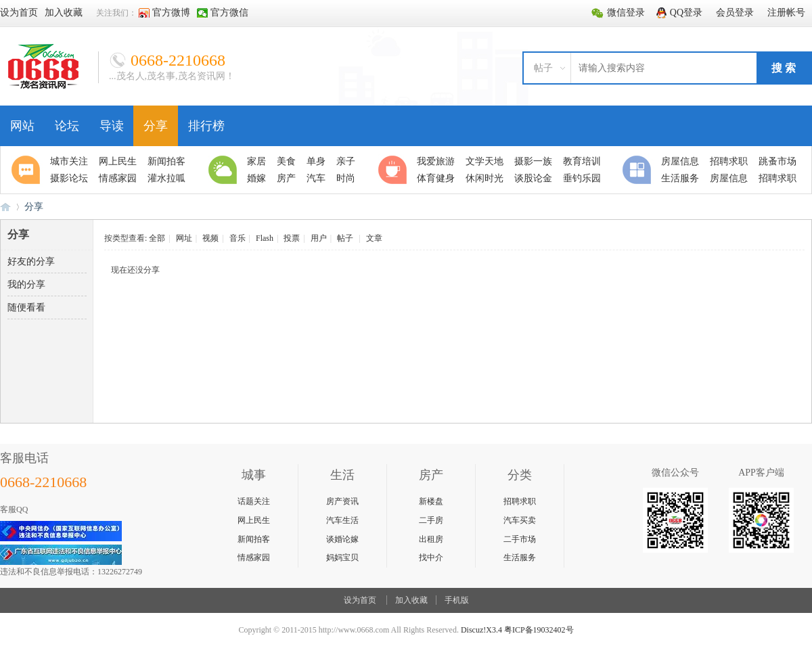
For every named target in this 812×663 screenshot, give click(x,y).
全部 (157, 238)
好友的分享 (31, 261)
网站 (22, 126)
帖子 (543, 68)
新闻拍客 (254, 539)
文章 (374, 238)
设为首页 (360, 600)
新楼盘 (431, 501)
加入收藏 (411, 600)
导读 (112, 126)
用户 (319, 238)
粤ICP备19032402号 (539, 630)
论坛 (67, 126)
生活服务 (520, 557)
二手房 (431, 520)
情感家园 (254, 557)
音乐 (238, 238)
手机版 (457, 600)
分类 (639, 170)
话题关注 (254, 501)
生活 (225, 170)
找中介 (431, 557)
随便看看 (26, 307)
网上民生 (254, 520)
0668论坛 (5, 207)
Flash (265, 238)
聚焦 (28, 170)
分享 (156, 126)
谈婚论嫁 (342, 539)
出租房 (431, 539)
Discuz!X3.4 (481, 630)
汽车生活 (342, 520)
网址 (184, 238)
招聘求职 (520, 501)
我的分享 (26, 284)
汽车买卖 (520, 520)
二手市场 (520, 539)
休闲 (394, 170)
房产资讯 (342, 501)
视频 (210, 238)
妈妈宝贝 (342, 557)
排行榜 (206, 126)
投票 (292, 238)
